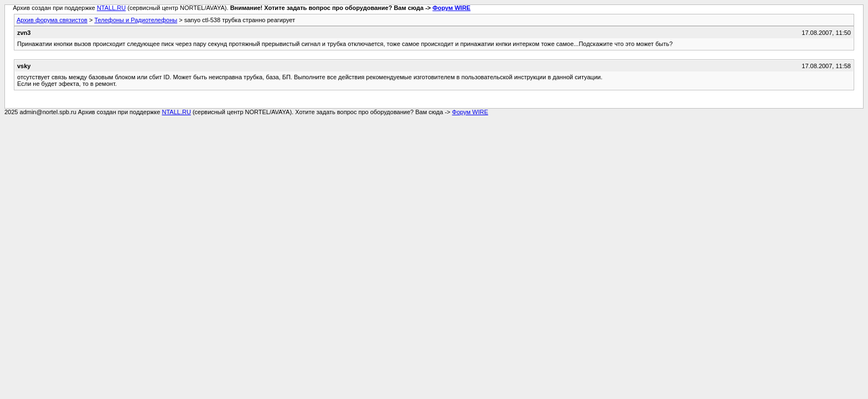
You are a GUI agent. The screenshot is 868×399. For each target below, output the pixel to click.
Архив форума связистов (52, 20)
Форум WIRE (451, 8)
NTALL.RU (111, 8)
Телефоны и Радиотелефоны (136, 20)
